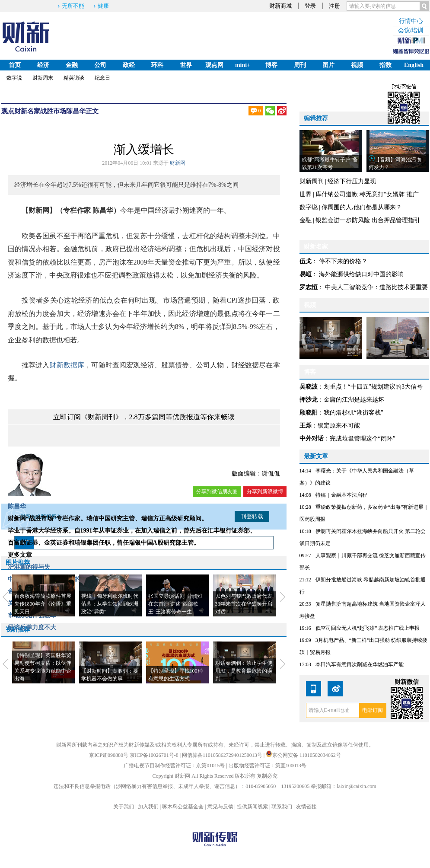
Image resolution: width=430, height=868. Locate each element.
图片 (328, 65)
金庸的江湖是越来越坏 (354, 400)
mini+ (243, 65)
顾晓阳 (309, 413)
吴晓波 (309, 387)
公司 (100, 65)
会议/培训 (411, 30)
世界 (186, 65)
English (414, 65)
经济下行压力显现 (352, 181)
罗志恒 (309, 287)
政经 (129, 65)
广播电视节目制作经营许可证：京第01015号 (174, 766)
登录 (310, 6)
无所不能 (73, 6)
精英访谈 (74, 78)
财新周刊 (312, 181)
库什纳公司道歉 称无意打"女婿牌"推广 (367, 194)
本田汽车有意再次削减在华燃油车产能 (360, 664)
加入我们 (148, 807)
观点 (8, 111)
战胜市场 (53, 111)
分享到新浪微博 (265, 491)
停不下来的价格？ (343, 261)
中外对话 (312, 439)
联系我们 (282, 807)
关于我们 (124, 807)
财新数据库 (67, 365)
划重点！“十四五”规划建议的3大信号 (373, 387)
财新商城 (280, 6)
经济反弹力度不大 (32, 627)
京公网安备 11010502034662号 (303, 755)
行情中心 (411, 21)
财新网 (178, 163)
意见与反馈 (220, 807)
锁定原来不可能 (339, 426)
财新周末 (43, 78)
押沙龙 (309, 400)
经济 (43, 65)
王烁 (306, 426)
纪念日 (102, 78)
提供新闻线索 (252, 807)
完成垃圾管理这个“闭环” (363, 439)
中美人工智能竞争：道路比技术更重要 (376, 287)
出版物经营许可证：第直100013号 (268, 766)
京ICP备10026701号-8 (155, 755)
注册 (334, 6)
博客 (271, 65)
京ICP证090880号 (109, 755)
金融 (72, 65)
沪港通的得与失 (29, 567)
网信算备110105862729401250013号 (223, 755)
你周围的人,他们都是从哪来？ (362, 207)
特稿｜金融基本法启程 (341, 495)
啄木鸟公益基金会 (183, 807)
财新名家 (27, 111)
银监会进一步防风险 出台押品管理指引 (368, 220)
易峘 (306, 274)
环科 (157, 65)
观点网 (214, 65)
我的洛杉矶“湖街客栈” (354, 413)
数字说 (14, 78)
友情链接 (306, 807)
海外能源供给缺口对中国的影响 (361, 274)
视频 (357, 65)
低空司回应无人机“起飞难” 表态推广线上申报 (368, 628)
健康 (103, 6)
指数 (385, 65)
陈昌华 (76, 111)
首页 (15, 65)
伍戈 (306, 261)
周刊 (300, 65)
